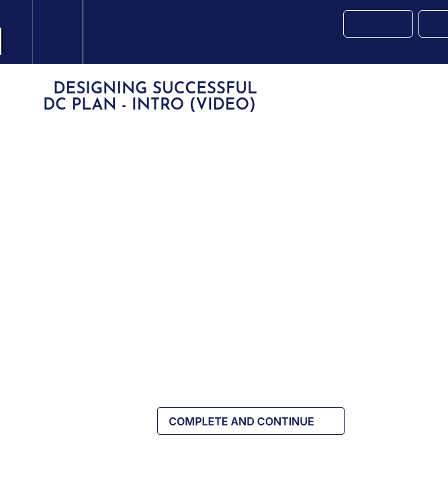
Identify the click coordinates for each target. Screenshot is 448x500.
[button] (16, 32)
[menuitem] (57, 32)
